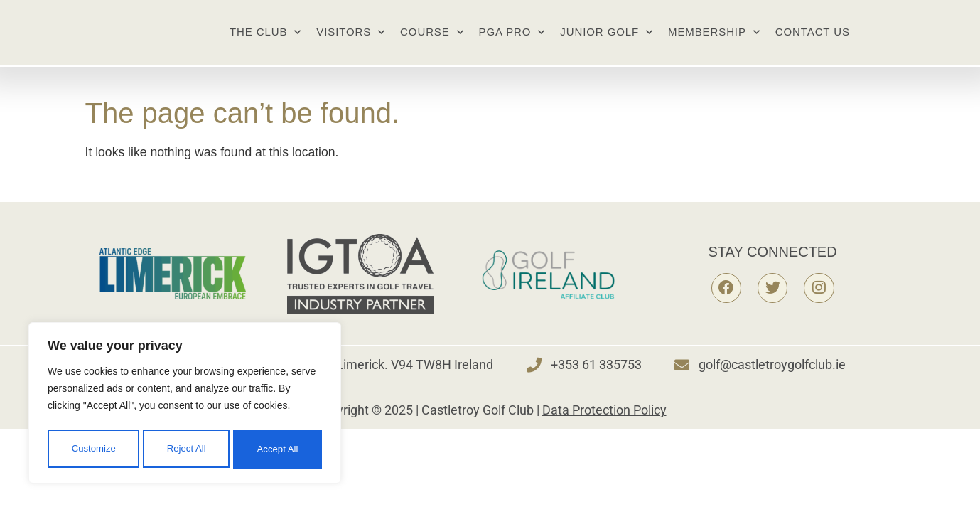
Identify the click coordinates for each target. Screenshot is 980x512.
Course (432, 43)
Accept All (278, 453)
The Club (265, 43)
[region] (185, 409)
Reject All (186, 453)
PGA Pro (512, 43)
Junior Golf (607, 43)
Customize (93, 453)
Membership (714, 43)
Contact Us (813, 42)
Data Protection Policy (604, 432)
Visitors (351, 43)
